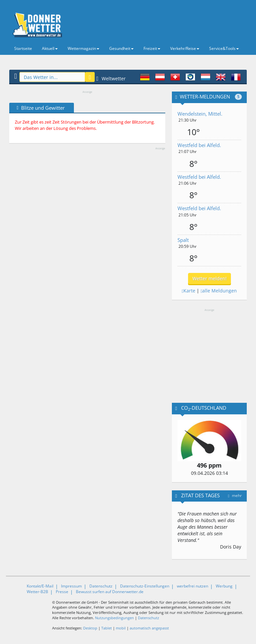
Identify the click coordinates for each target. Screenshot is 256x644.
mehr (235, 495)
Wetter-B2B (37, 592)
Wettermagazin (83, 48)
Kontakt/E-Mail (40, 586)
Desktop (90, 628)
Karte (189, 291)
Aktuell (50, 48)
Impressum (71, 586)
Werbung (224, 586)
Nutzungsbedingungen (114, 618)
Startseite (23, 48)
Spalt (183, 240)
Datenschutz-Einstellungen (145, 586)
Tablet (107, 628)
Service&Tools (224, 48)
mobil (121, 628)
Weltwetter (111, 78)
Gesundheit (121, 48)
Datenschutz (101, 586)
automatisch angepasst (149, 628)
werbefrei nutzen (192, 586)
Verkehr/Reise (185, 48)
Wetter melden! (209, 278)
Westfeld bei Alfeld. (199, 145)
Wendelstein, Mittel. (200, 114)
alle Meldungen (219, 291)
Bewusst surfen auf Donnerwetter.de (110, 592)
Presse (62, 592)
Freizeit (152, 48)
